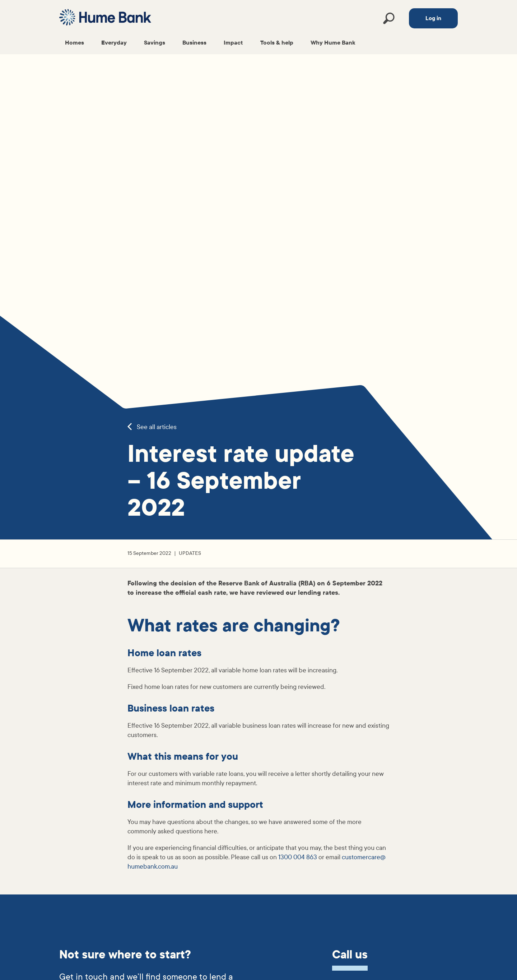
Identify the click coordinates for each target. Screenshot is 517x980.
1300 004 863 (298, 857)
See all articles (152, 427)
